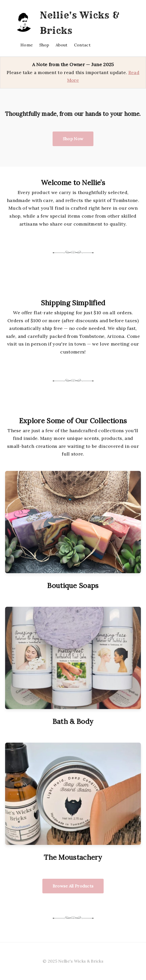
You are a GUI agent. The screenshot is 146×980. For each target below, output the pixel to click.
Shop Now (73, 139)
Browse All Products (73, 886)
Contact (82, 45)
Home (27, 45)
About (62, 45)
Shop (44, 45)
